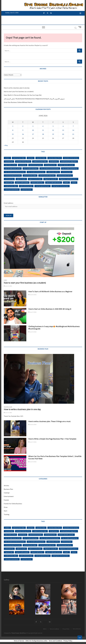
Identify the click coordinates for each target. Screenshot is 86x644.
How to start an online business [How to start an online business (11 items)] (50, 168)
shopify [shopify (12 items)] (66, 182)
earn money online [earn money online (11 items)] (10, 165)
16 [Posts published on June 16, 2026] (23, 134)
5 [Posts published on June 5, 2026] (53, 126)
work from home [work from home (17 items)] (27, 189)
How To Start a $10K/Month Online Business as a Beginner (50, 292)
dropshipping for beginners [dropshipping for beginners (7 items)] (69, 161)
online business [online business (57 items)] (67, 172)
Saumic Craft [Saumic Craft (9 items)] (9, 182)
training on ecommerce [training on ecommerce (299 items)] (12, 189)
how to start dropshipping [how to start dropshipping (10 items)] (70, 168)
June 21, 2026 (8, 286)
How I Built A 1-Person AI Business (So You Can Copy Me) (23, 95)
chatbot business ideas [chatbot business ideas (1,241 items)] (40, 161)
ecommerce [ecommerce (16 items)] (23, 165)
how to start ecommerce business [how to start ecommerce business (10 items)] (15, 172)
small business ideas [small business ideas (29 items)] (11, 186)
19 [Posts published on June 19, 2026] (53, 134)
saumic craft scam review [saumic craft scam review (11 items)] (54, 182)
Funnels (6, 500)
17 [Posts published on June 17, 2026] (33, 134)
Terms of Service (77, 629)
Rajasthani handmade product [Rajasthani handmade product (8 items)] (69, 179)
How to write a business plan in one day (17, 88)
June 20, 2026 (32, 295)
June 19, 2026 (32, 312)
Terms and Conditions (55, 641)
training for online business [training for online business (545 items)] (61, 186)
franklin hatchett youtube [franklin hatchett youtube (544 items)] (66, 165)
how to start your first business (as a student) (19, 91)
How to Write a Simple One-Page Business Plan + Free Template (52, 439)
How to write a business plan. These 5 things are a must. (50, 421)
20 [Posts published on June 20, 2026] (63, 134)
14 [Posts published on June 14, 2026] (73, 130)
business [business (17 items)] (31, 158)
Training (7, 514)
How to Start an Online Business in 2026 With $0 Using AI (50, 309)
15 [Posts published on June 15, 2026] (13, 134)
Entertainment (9, 496)
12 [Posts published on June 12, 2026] (53, 130)
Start (5, 280)
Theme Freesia (15, 633)
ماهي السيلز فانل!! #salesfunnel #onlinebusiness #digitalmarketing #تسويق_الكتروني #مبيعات (34, 99)
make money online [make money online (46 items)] (53, 172)
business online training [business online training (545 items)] (71, 158)
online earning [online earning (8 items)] (9, 179)
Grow (6, 507)
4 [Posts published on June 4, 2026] (43, 126)
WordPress (23, 633)
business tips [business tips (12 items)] (9, 161)
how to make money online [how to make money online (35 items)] (13, 168)
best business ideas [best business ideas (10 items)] (19, 158)
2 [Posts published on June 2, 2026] (23, 126)
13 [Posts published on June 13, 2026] (63, 130)
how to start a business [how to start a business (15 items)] (31, 168)
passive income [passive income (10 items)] (21, 179)
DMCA (45, 629)
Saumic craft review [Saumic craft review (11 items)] (37, 182)
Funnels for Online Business (13, 504)
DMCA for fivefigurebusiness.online (36, 641)
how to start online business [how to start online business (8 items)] (36, 172)
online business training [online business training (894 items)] (65, 175)
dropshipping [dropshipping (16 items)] (54, 161)
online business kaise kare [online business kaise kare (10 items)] (47, 175)
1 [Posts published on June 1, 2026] (13, 126)
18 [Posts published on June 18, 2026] (43, 134)
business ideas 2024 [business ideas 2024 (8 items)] (55, 158)
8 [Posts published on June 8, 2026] (13, 130)
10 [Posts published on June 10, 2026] (33, 130)
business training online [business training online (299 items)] (23, 161)
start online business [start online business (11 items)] (26, 186)
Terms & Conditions (54, 629)
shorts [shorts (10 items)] (74, 182)
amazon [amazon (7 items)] (7, 158)
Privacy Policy (66, 629)
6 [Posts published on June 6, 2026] (63, 126)
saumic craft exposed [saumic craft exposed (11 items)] (22, 182)
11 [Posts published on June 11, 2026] (43, 130)
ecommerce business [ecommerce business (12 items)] (36, 165)
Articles (6, 486)
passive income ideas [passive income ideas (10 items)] (35, 179)
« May (6, 145)
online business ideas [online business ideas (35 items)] (30, 175)
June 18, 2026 (32, 332)
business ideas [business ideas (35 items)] (41, 158)
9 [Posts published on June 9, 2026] (23, 130)
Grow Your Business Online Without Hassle (18, 102)
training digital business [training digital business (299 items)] (42, 186)
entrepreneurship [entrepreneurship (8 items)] (50, 165)
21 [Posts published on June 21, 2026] (73, 134)
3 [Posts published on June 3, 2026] (33, 126)
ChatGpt (7, 493)
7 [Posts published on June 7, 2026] (73, 126)
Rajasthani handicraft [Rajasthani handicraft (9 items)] (51, 179)
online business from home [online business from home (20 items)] (13, 175)
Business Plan (8, 407)
